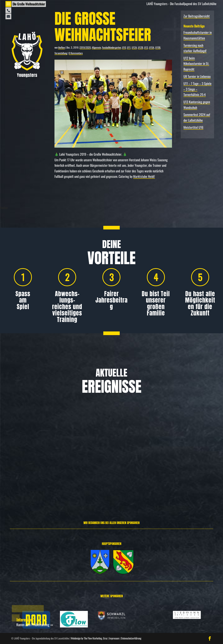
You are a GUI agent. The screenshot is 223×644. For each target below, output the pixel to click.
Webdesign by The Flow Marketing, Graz (89, 638)
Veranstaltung (61, 53)
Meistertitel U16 (193, 127)
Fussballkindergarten (111, 47)
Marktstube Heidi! (144, 176)
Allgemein (96, 47)
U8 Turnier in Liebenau (197, 76)
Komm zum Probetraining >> (35, 625)
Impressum (114, 638)
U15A (152, 47)
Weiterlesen (14, 489)
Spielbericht (185, 472)
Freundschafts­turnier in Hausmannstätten (34, 454)
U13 (146, 47)
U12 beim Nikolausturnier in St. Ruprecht (196, 64)
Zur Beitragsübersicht (197, 16)
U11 (129, 47)
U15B (158, 47)
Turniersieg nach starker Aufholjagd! (108, 454)
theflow (61, 47)
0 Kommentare (76, 53)
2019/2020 (85, 47)
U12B (140, 47)
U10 (124, 47)
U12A (134, 47)
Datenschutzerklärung (131, 638)
